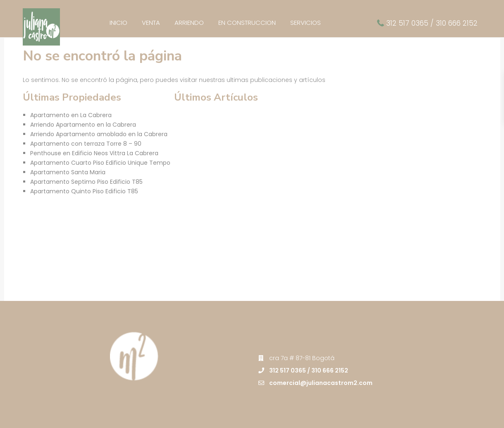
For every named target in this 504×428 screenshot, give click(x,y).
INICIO (118, 23)
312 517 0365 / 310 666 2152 (432, 23)
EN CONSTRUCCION (247, 23)
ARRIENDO (189, 23)
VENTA (151, 23)
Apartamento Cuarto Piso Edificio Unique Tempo (100, 163)
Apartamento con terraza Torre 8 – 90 (86, 144)
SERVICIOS (306, 23)
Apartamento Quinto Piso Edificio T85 (84, 191)
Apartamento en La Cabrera (71, 115)
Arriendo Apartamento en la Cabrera (83, 125)
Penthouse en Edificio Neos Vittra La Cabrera (94, 153)
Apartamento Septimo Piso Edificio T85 (86, 182)
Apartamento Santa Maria (68, 172)
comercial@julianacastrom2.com (321, 383)
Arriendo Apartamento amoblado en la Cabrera (99, 134)
